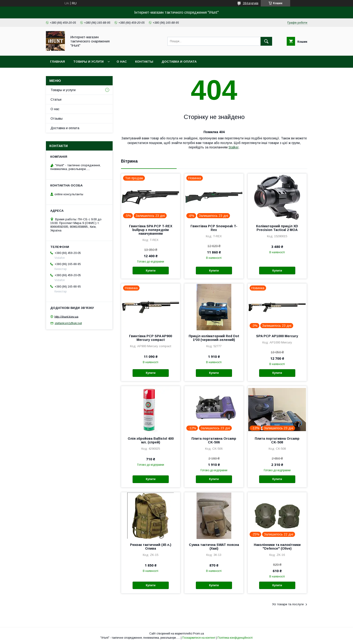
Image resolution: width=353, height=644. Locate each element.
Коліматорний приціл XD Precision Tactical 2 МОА (277, 228)
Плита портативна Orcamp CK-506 (214, 440)
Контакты (144, 62)
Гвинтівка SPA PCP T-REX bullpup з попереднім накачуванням (151, 230)
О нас (122, 62)
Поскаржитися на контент (199, 638)
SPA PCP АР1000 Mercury (277, 336)
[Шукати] (266, 41)
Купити (151, 271)
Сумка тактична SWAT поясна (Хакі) (214, 547)
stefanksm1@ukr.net (68, 323)
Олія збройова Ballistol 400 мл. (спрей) (151, 440)
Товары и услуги (88, 62)
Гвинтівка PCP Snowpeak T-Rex (214, 228)
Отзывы (57, 119)
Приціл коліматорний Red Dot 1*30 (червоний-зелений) (214, 338)
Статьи (56, 99)
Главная (57, 62)
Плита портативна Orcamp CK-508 (277, 440)
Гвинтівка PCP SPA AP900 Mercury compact (151, 338)
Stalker (234, 147)
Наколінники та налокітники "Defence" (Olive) (277, 547)
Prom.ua (199, 634)
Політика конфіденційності (235, 638)
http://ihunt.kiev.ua (66, 316)
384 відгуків (251, 3)
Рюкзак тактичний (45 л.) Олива (151, 547)
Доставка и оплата (179, 62)
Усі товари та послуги (288, 604)
